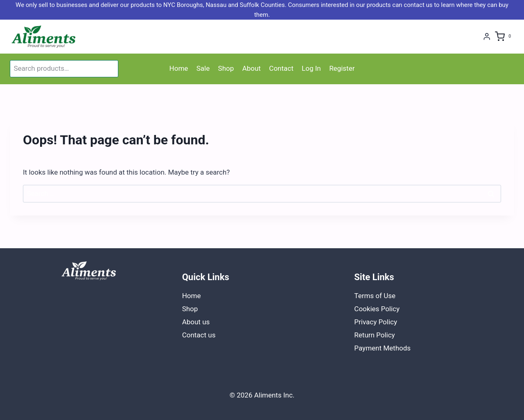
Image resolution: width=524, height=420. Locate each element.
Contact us (199, 335)
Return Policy (374, 335)
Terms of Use (375, 296)
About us (196, 322)
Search (111, 69)
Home (179, 68)
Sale (203, 68)
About (252, 68)
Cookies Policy (377, 309)
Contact (281, 68)
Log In (311, 68)
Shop (226, 68)
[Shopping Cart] (505, 37)
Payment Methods (382, 348)
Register (342, 68)
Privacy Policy (376, 322)
